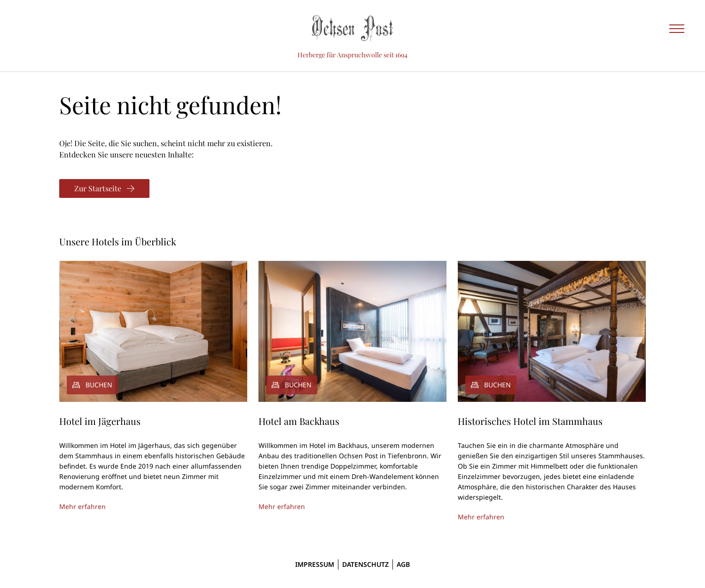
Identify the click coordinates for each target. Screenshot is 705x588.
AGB (403, 564)
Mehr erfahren (82, 506)
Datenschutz (365, 564)
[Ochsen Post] (352, 28)
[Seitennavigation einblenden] (677, 28)
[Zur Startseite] (104, 188)
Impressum (315, 564)
